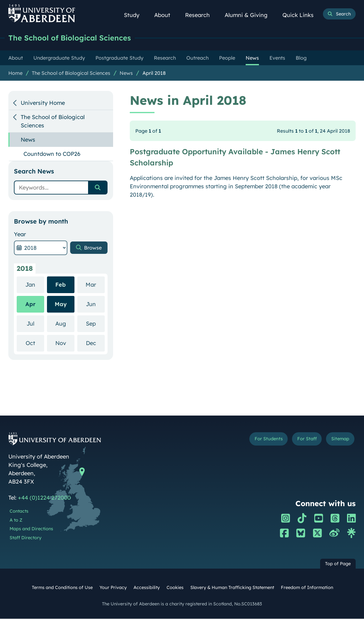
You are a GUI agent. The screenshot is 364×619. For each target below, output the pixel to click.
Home (15, 73)
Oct (35, 343)
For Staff (303, 440)
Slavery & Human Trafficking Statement (232, 588)
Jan (35, 285)
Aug (65, 324)
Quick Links (301, 15)
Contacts (19, 511)
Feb (61, 285)
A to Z (16, 520)
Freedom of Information (307, 588)
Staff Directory (25, 538)
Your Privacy (113, 588)
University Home (43, 103)
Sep (95, 324)
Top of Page (338, 564)
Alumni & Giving (250, 15)
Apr (30, 304)
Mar (95, 285)
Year (20, 235)
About (166, 15)
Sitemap (339, 440)
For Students (261, 440)
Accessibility (147, 588)
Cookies (175, 588)
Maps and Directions (31, 529)
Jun (95, 304)
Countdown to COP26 (52, 154)
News (126, 73)
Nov (65, 343)
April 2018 (154, 73)
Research (201, 15)
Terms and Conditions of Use (62, 588)
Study (135, 15)
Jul (35, 324)
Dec (95, 343)
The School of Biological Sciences (74, 38)
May (61, 304)
